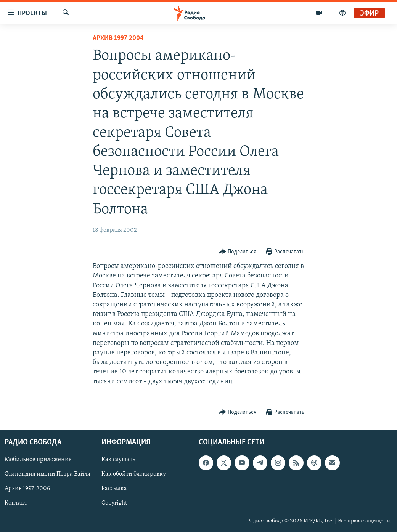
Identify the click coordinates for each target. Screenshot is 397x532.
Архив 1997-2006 (27, 489)
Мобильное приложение (38, 460)
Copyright (114, 503)
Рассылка (114, 489)
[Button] (238, 252)
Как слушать (118, 460)
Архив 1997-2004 (118, 38)
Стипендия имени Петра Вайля (47, 474)
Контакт (16, 503)
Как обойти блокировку (134, 474)
